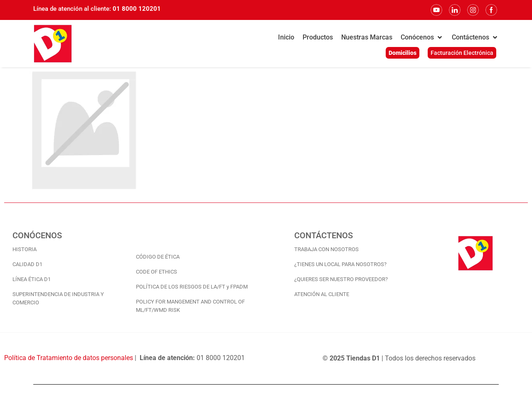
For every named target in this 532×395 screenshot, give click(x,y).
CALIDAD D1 (27, 264)
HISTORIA (25, 249)
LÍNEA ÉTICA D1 (32, 279)
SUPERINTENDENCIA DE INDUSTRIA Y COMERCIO (58, 298)
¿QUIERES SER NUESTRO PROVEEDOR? (341, 279)
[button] (422, 37)
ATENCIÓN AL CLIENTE (322, 294)
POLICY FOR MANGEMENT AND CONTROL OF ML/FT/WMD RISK (190, 306)
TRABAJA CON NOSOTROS (326, 249)
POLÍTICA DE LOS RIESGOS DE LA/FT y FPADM (192, 287)
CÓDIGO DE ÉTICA (158, 257)
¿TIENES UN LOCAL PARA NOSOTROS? (340, 264)
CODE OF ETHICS (156, 272)
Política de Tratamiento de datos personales (69, 358)
